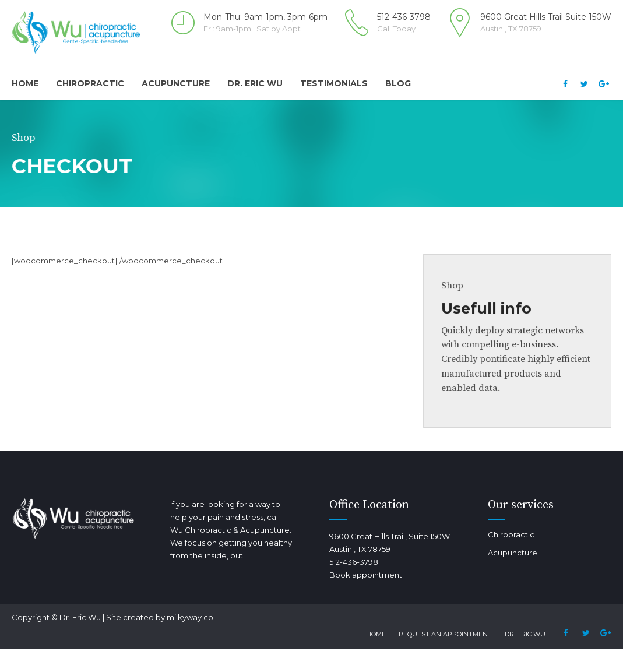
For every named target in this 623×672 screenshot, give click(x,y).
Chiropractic (90, 83)
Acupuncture (176, 83)
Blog (398, 83)
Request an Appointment (445, 634)
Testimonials (334, 83)
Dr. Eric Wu (255, 83)
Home (25, 83)
